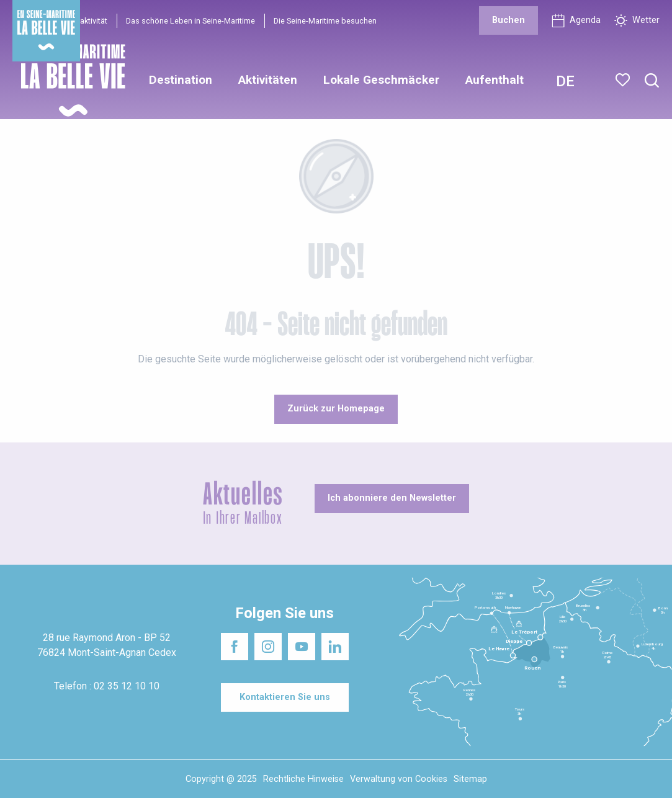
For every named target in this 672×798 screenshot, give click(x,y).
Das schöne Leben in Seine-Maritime (190, 21)
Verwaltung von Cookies (399, 779)
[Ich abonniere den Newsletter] (392, 498)
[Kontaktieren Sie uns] (285, 697)
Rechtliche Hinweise (303, 779)
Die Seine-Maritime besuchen (325, 21)
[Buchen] (508, 20)
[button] (652, 81)
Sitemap (470, 779)
